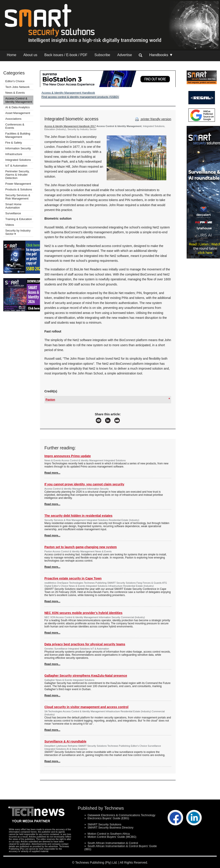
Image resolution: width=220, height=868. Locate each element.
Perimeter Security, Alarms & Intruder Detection (17, 175)
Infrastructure (14, 154)
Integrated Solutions (18, 160)
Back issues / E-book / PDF (66, 55)
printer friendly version (153, 119)
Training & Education (19, 219)
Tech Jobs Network (17, 87)
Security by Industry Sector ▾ (18, 232)
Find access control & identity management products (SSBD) (80, 97)
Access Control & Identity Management (19, 100)
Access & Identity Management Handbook (68, 93)
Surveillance (13, 213)
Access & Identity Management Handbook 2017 (70, 126)
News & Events (15, 93)
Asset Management (18, 113)
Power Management (18, 184)
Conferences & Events (15, 126)
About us (30, 55)
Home (12, 55)
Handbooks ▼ (161, 55)
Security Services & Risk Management (18, 197)
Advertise (125, 55)
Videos (10, 225)
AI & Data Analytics (18, 107)
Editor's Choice (15, 81)
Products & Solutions (19, 189)
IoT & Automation (16, 166)
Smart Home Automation (13, 206)
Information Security (18, 148)
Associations (13, 119)
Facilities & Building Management (18, 135)
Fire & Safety (14, 143)
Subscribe (102, 55)
